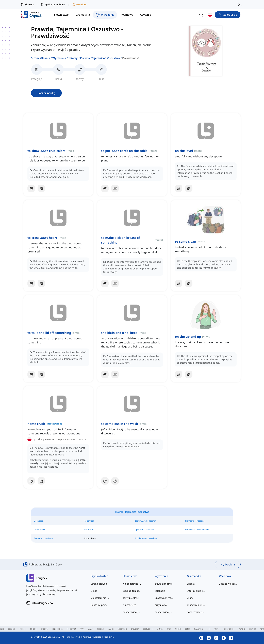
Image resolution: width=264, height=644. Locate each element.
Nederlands (228, 629)
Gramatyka (194, 576)
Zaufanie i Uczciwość (44, 538)
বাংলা (216, 629)
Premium (79, 5)
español (12, 629)
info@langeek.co (42, 603)
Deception (39, 521)
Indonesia (122, 629)
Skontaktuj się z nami (100, 598)
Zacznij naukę (46, 93)
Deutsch (135, 629)
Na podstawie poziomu (132, 584)
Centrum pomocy (100, 605)
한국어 (178, 629)
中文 (169, 629)
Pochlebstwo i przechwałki (147, 538)
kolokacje (160, 591)
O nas (94, 591)
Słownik (27, 4)
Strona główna (40, 58)
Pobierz (228, 565)
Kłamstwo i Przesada (195, 521)
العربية (90, 629)
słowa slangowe (164, 584)
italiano (33, 629)
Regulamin (109, 637)
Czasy (190, 598)
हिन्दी (82, 629)
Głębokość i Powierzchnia (197, 530)
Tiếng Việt (71, 629)
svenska (241, 629)
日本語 (160, 629)
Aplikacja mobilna (53, 5)
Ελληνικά (198, 629)
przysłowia (161, 605)
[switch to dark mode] (240, 4)
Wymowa (225, 576)
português (148, 629)
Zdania (191, 584)
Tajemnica (89, 521)
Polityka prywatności (92, 637)
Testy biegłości (131, 598)
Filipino (100, 629)
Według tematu (131, 591)
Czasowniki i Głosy (196, 605)
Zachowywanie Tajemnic (146, 521)
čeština (253, 629)
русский (44, 629)
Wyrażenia (59, 58)
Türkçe (22, 629)
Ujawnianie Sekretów (145, 530)
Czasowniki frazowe (164, 598)
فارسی (111, 629)
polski (188, 629)
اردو (208, 629)
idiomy (73, 58)
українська (57, 629)
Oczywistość (40, 530)
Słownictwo (130, 576)
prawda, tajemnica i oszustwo (100, 58)
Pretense (89, 530)
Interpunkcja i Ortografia (196, 591)
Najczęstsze (129, 605)
